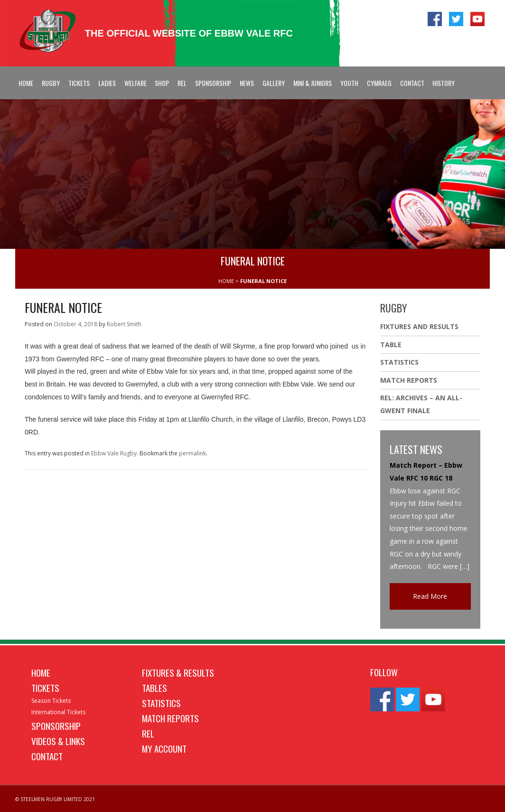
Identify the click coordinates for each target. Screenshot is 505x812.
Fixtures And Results (419, 326)
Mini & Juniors (313, 83)
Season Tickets (51, 701)
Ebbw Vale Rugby (114, 453)
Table (391, 345)
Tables (154, 688)
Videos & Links (58, 741)
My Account (164, 748)
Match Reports (409, 380)
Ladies (107, 83)
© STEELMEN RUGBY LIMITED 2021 (55, 799)
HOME (226, 281)
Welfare (136, 83)
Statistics (399, 362)
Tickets (79, 83)
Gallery (274, 83)
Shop (162, 83)
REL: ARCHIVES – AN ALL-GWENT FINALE (421, 404)
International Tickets (58, 712)
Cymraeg (379, 83)
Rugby (51, 83)
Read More (430, 596)
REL (182, 83)
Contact (412, 83)
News (247, 83)
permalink (192, 453)
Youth (349, 83)
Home (26, 83)
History (444, 83)
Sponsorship (213, 83)
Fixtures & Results (178, 672)
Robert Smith (124, 324)
